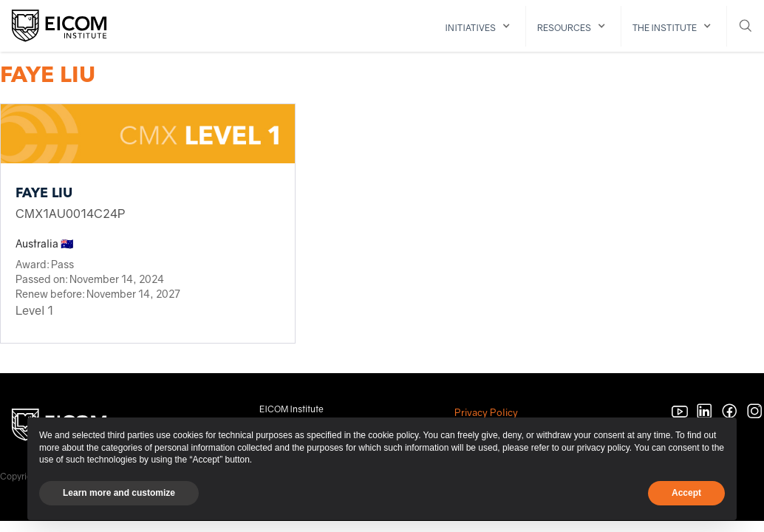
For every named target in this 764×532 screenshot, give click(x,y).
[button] (480, 26)
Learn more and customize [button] (119, 493)
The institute (665, 28)
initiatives (470, 28)
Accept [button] (686, 493)
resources (564, 28)
